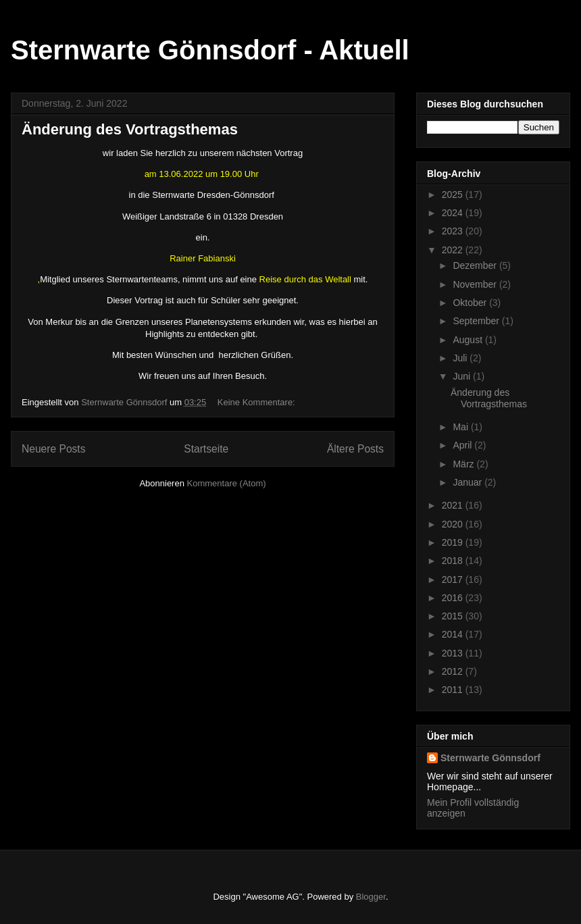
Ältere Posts (355, 449)
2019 (454, 542)
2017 (454, 580)
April (463, 445)
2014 (454, 634)
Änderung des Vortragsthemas (130, 129)
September (477, 321)
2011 (454, 690)
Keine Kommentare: (258, 402)
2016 (454, 598)
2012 (454, 671)
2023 (454, 231)
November (476, 284)
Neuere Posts (53, 449)
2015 (454, 616)
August (469, 340)
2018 (454, 561)
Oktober (471, 303)
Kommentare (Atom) (227, 483)
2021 (454, 505)
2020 (454, 524)
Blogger (371, 897)
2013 (454, 653)
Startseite (206, 449)
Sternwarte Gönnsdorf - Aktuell (210, 50)
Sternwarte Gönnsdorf (490, 758)
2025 (454, 195)
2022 (454, 250)
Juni (463, 376)
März (464, 464)
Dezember (476, 265)
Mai (461, 427)
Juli (461, 358)
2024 (454, 213)
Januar (469, 482)
